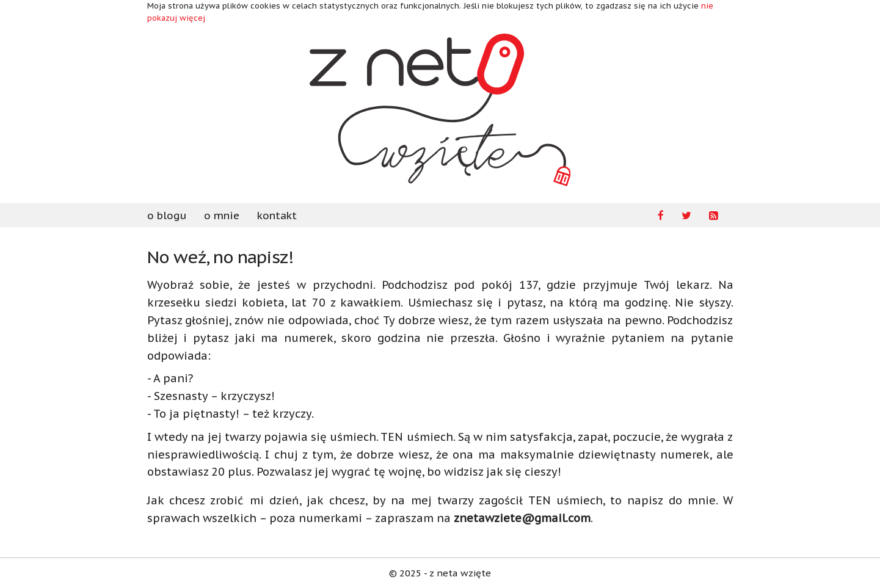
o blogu (167, 216)
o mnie (222, 216)
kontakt (277, 216)
